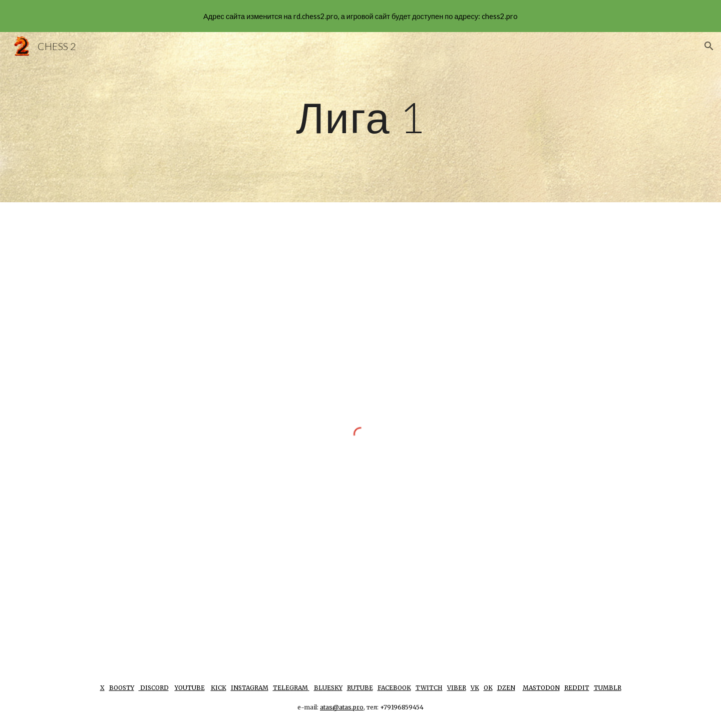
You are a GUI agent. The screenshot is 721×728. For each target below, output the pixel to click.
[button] (709, 46)
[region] (360, 16)
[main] (360, 117)
